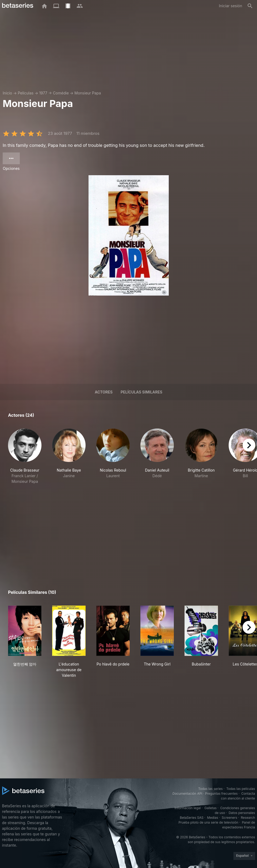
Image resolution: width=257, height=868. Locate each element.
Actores (104, 392)
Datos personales (242, 813)
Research (248, 818)
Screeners (229, 818)
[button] (25, 459)
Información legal (188, 808)
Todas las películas (241, 789)
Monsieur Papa (88, 93)
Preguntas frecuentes (221, 794)
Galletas (210, 808)
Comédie (61, 93)
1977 (43, 93)
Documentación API (187, 794)
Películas (26, 93)
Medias (212, 818)
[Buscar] (250, 6)
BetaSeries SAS (192, 818)
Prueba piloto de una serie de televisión (208, 822)
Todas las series (210, 789)
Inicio (7, 93)
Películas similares (141, 392)
